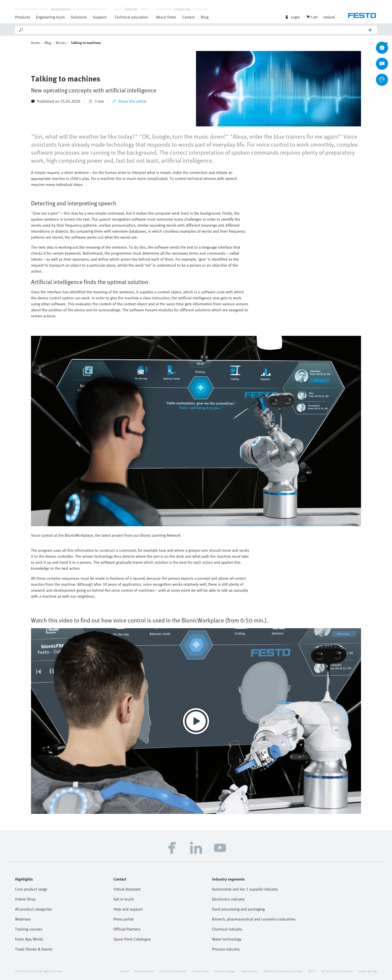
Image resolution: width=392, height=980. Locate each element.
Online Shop (25, 899)
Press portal (123, 919)
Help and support (128, 909)
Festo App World (29, 939)
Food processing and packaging (238, 909)
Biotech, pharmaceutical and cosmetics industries (254, 919)
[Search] (196, 30)
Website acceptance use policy (283, 971)
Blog (205, 17)
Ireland (329, 17)
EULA (312, 971)
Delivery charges (225, 971)
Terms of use (200, 971)
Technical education (131, 17)
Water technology (227, 939)
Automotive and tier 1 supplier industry (245, 889)
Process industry (226, 949)
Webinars (23, 919)
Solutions (79, 17)
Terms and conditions (173, 971)
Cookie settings (367, 971)
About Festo (166, 17)
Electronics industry (228, 899)
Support (100, 17)
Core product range (31, 889)
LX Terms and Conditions (337, 971)
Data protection (144, 971)
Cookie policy (250, 971)
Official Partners (127, 929)
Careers (188, 17)
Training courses (29, 929)
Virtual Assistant (127, 889)
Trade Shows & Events (34, 949)
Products (22, 17)
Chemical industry (227, 929)
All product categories (33, 909)
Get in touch (124, 899)
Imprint (124, 971)
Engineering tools (50, 17)
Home (35, 43)
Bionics (61, 43)
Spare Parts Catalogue (132, 939)
